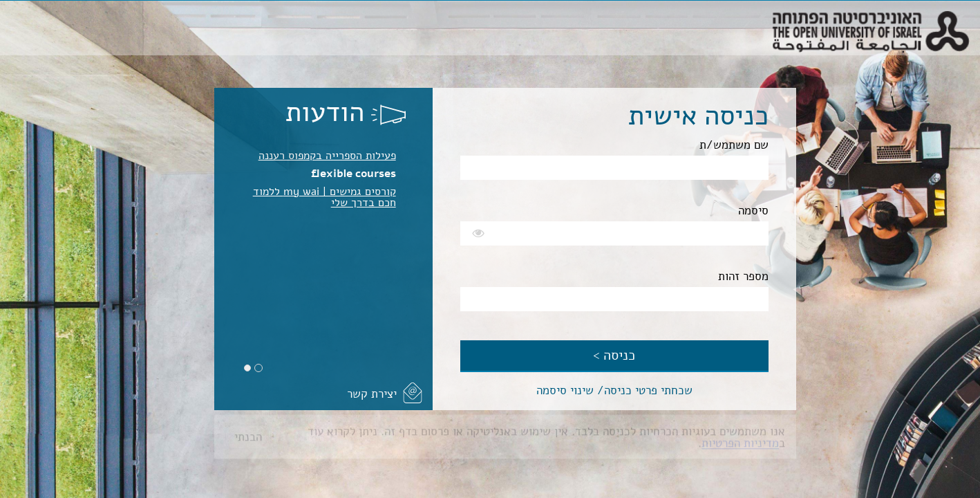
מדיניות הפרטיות (740, 439)
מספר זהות (743, 276)
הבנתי (248, 433)
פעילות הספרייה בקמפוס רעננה (327, 156)
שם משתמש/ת (734, 145)
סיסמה (753, 211)
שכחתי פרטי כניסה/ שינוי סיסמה (614, 390)
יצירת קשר (372, 394)
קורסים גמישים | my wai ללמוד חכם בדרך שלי (324, 197)
